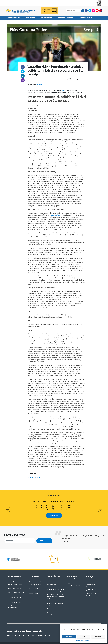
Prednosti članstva (45, 18)
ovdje (64, 90)
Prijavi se (9, 3)
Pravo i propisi (30, 18)
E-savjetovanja (33, 588)
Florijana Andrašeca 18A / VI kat (21, 632)
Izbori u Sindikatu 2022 (92, 590)
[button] (8, 508)
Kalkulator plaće (33, 590)
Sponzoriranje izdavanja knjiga (54, 502)
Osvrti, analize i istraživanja (65, 18)
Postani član (18, 3)
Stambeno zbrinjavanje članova (55, 586)
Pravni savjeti (32, 593)
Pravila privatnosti (85, 641)
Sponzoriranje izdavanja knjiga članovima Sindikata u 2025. (54, 506)
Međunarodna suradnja (14, 594)
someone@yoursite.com (23, 80)
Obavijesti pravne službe (35, 579)
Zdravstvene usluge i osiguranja (55, 600)
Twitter (90, 11)
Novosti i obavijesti (14, 18)
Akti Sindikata (90, 584)
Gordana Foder (32, 477)
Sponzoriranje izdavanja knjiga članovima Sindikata (54, 510)
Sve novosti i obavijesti (14, 579)
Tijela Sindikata (90, 581)
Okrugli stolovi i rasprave (14, 599)
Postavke (98, 637)
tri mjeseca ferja (55, 215)
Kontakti (88, 593)
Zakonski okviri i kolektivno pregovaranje (15, 586)
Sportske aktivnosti (13, 604)
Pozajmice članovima (53, 584)
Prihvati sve (69, 637)
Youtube (97, 11)
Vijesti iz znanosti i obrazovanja (16, 589)
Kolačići (78, 641)
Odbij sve (84, 637)
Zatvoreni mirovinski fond (54, 589)
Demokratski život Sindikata (15, 592)
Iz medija (19, 22)
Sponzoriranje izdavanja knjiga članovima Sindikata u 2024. (54, 508)
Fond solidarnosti (51, 581)
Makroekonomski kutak (74, 583)
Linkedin (23, 76)
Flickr (93, 11)
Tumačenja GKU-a (34, 585)
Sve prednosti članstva (53, 579)
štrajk (39, 477)
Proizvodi (49, 605)
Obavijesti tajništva (13, 607)
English (101, 11)
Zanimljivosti (11, 602)
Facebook (86, 11)
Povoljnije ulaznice (52, 603)
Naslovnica (9, 22)
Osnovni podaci (90, 579)
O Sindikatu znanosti (85, 18)
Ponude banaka (51, 598)
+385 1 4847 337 (48, 632)
